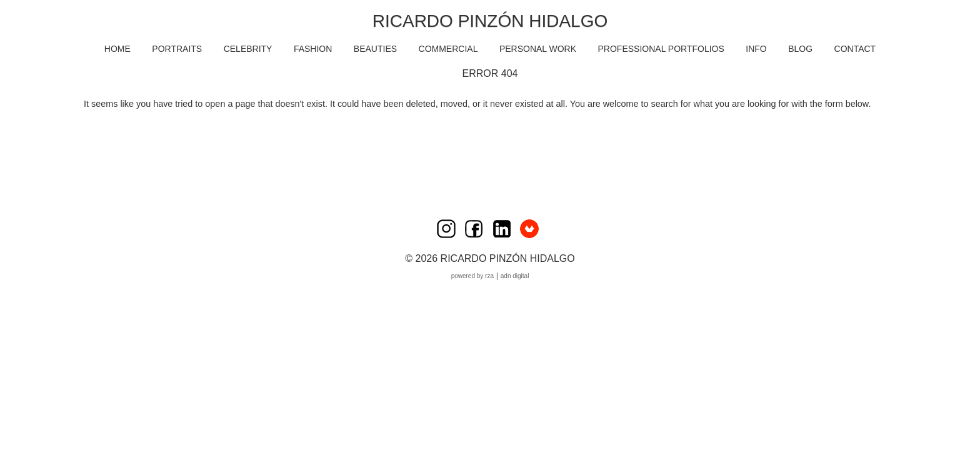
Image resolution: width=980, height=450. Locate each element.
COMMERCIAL (448, 49)
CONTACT (855, 49)
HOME (117, 49)
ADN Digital (515, 276)
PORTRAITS (177, 49)
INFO (756, 49)
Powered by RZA (472, 276)
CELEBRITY (248, 49)
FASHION (313, 49)
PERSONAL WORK (538, 49)
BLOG (800, 49)
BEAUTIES (375, 49)
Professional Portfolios (661, 49)
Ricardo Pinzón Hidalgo (490, 21)
